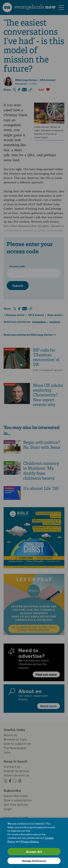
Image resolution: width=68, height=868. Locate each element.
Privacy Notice (30, 841)
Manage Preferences (34, 861)
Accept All (34, 851)
